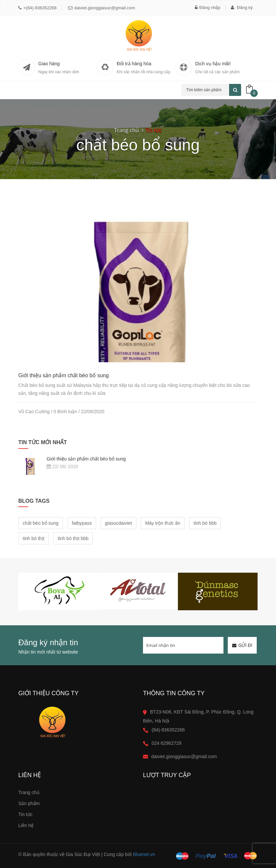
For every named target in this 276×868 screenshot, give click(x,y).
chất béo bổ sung (41, 523)
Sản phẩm (29, 803)
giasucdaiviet (119, 523)
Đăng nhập (207, 7)
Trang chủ (29, 792)
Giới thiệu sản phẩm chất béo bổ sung (64, 375)
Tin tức (25, 814)
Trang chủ (126, 130)
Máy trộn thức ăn (163, 523)
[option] (58, 591)
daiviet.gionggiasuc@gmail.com (102, 8)
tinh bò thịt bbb (73, 538)
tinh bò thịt (34, 538)
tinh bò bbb (205, 523)
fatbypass (82, 523)
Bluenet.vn (144, 854)
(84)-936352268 (168, 730)
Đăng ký (242, 7)
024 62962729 (167, 743)
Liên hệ (26, 825)
